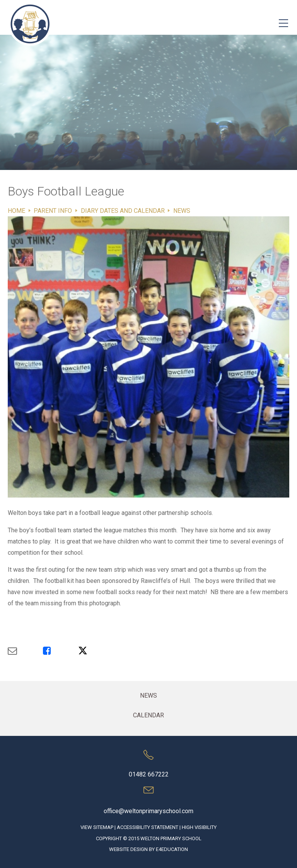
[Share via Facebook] (61, 651)
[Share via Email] (25, 651)
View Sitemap (97, 827)
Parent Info (53, 211)
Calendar (148, 715)
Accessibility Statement (148, 827)
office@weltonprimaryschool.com (148, 811)
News (182, 211)
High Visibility (199, 827)
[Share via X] (96, 651)
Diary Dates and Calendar (123, 211)
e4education (172, 849)
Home (16, 211)
